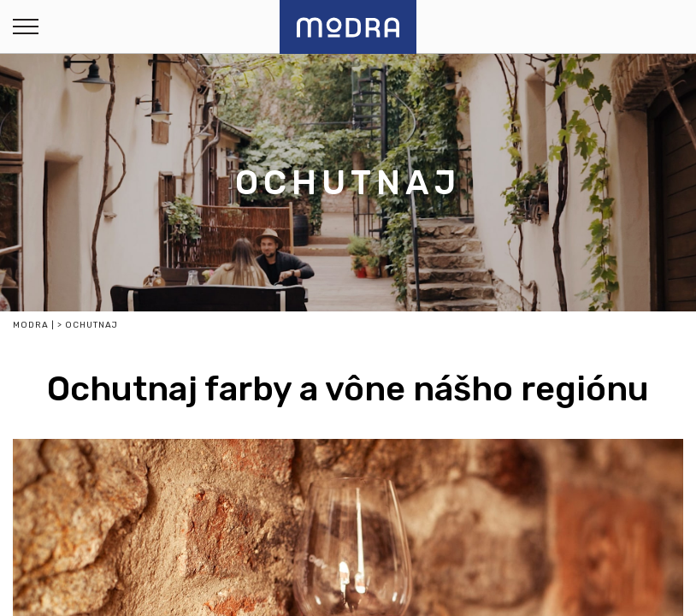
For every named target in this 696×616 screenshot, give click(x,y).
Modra (31, 325)
